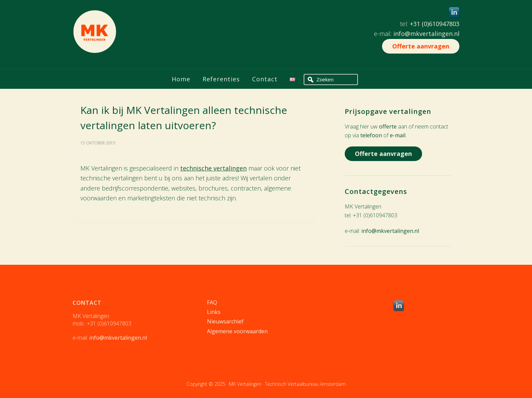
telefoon (371, 135)
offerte (388, 126)
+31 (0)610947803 (435, 24)
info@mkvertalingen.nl (426, 34)
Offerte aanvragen (421, 46)
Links (214, 312)
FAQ (212, 302)
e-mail (398, 135)
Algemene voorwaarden (237, 331)
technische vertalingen (213, 168)
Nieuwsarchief (225, 321)
